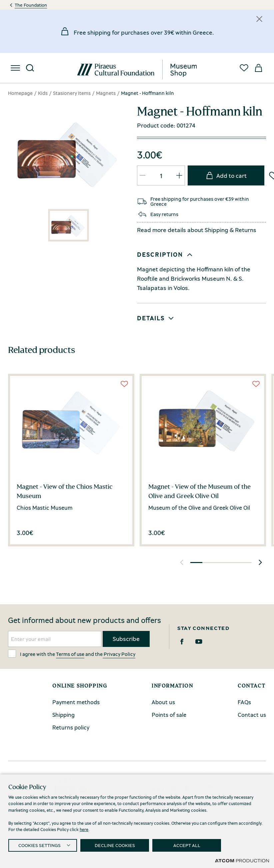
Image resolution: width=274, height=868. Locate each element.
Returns (246, 230)
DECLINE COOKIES (115, 845)
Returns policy (71, 727)
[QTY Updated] (143, 175)
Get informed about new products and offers (84, 620)
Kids (43, 93)
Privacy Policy (119, 654)
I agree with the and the (72, 654)
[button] (200, 255)
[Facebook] (182, 642)
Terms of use (70, 654)
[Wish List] (124, 384)
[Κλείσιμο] (259, 19)
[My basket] (259, 68)
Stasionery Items (72, 93)
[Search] (30, 68)
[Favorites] (244, 68)
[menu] (15, 68)
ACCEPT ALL (187, 845)
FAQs (244, 702)
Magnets (106, 93)
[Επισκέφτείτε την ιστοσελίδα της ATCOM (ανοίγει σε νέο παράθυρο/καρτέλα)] (242, 860)
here (84, 829)
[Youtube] (199, 642)
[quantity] (161, 176)
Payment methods (76, 702)
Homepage (20, 93)
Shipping (216, 230)
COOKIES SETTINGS (39, 845)
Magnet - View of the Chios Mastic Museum (65, 491)
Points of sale (169, 715)
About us (163, 702)
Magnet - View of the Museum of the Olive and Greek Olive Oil (199, 491)
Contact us (252, 715)
